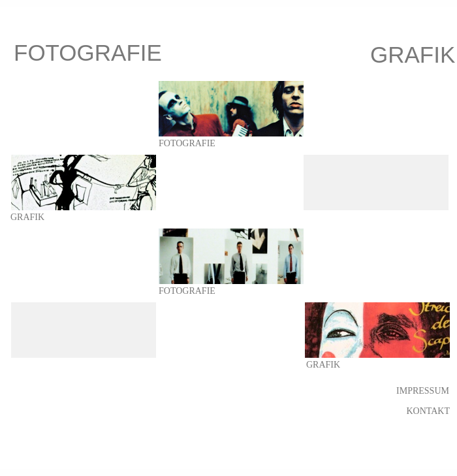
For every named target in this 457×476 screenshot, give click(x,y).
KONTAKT (428, 411)
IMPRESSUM (423, 391)
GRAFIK (413, 55)
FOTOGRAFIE (88, 53)
